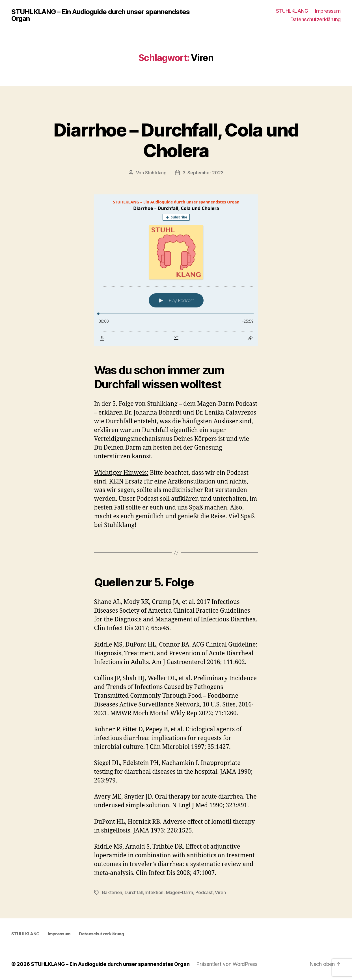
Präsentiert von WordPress (227, 964)
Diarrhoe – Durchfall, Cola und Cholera (176, 140)
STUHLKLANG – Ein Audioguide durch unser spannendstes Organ (101, 15)
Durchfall (134, 892)
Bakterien (112, 892)
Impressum (328, 11)
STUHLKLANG (292, 11)
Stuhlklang (156, 173)
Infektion (155, 892)
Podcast (204, 892)
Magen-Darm (180, 892)
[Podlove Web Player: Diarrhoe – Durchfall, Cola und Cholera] (176, 270)
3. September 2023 (203, 173)
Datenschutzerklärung (316, 19)
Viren (220, 892)
